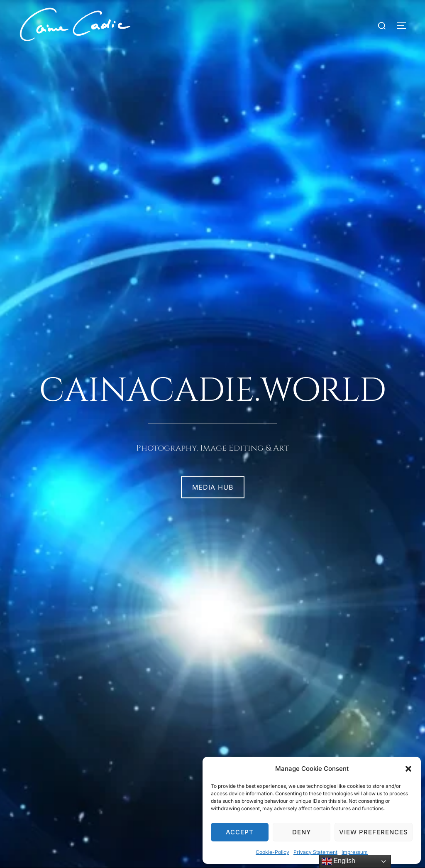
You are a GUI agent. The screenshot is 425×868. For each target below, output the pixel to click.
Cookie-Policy (272, 852)
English (338, 861)
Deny (302, 832)
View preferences (374, 832)
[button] (408, 769)
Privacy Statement (315, 852)
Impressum (355, 852)
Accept (240, 832)
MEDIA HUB (213, 487)
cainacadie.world (213, 391)
